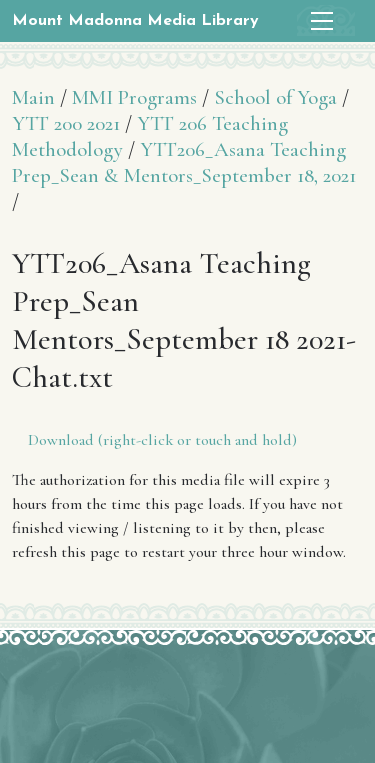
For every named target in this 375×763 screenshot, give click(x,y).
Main (33, 97)
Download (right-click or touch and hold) (162, 440)
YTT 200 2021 (66, 123)
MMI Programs (134, 97)
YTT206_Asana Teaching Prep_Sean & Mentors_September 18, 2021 (184, 162)
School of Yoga (275, 97)
